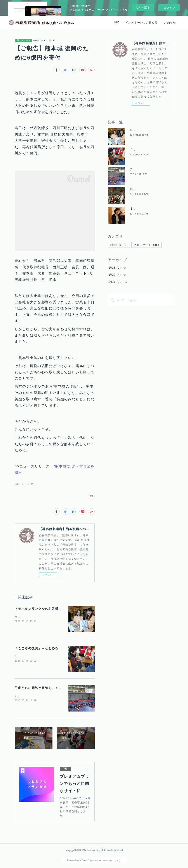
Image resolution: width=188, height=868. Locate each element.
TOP (117, 22)
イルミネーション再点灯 (142, 22)
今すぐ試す (143, 8)
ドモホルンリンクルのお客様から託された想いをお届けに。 (60, 609)
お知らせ (170, 22)
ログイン (169, 8)
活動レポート (23, 40)
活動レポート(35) (25, 484)
